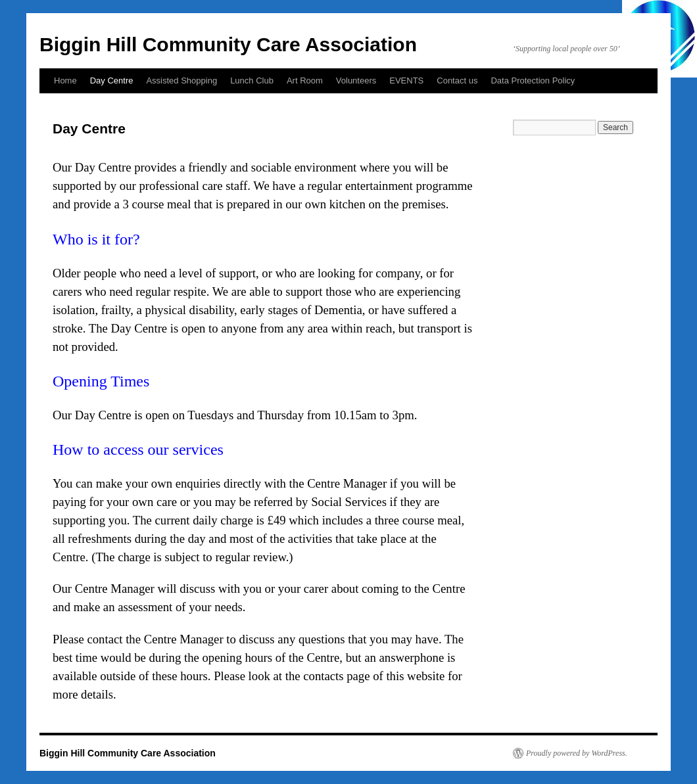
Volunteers (356, 81)
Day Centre (112, 81)
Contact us (457, 81)
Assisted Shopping (181, 81)
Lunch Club (252, 81)
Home (65, 81)
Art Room (305, 81)
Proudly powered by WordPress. (577, 753)
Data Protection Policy (533, 81)
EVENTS (406, 81)
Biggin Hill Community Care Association (228, 44)
